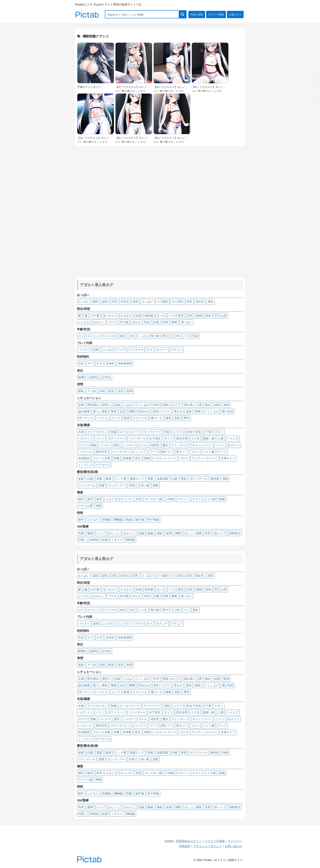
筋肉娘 (149, 316)
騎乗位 (82, 377)
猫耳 (81, 499)
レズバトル (140, 418)
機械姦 (119, 520)
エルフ (110, 499)
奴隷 (105, 540)
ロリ (81, 336)
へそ (172, 316)
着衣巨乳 (102, 452)
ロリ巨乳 (177, 302)
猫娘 (99, 506)
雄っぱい (187, 322)
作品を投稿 (197, 15)
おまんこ (99, 322)
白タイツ (233, 445)
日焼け (133, 485)
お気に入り (235, 15)
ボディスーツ (117, 438)
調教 (178, 533)
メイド (178, 432)
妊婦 (138, 316)
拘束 (81, 533)
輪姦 (150, 533)
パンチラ (105, 445)
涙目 (121, 391)
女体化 (110, 363)
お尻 (224, 316)
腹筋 (199, 316)
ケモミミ (183, 499)
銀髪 (109, 479)
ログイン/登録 (216, 15)
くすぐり (117, 540)
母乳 (211, 302)
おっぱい (84, 302)
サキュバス (125, 499)
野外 (187, 418)
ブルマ (184, 458)
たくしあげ (143, 405)
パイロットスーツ (165, 458)
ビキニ (219, 432)
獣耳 (99, 499)
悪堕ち (107, 405)
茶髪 (102, 485)
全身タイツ (228, 458)
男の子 (167, 336)
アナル (112, 322)
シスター (129, 445)
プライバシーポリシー (208, 846)
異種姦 (107, 520)
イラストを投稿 (215, 841)
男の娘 (155, 336)
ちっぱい (148, 302)
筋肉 (208, 316)
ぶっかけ (108, 350)
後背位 (94, 377)
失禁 (208, 533)
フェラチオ (136, 350)
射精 (226, 405)
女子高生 (155, 438)
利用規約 (185, 846)
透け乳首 (228, 411)
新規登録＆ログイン (189, 841)
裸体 (198, 411)
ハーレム (102, 418)
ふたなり (93, 520)
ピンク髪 (121, 479)
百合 (81, 363)
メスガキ (111, 336)
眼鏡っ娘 (209, 438)
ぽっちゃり (110, 316)
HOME (169, 841)
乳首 (147, 322)
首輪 (93, 445)
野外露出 (93, 405)
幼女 (123, 336)
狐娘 (222, 499)
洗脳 (141, 533)
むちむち (126, 316)
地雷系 (155, 445)
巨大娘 (124, 322)
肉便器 (94, 540)
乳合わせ (144, 411)
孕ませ (178, 411)
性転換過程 (125, 363)
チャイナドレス (121, 452)
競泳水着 (182, 438)
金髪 (81, 479)
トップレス (85, 465)
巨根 (165, 322)
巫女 (138, 458)
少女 (132, 336)
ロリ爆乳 (162, 302)
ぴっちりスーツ (130, 432)
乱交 (123, 411)
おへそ (161, 316)
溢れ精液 (84, 411)
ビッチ (116, 418)
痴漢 (127, 418)
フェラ (121, 350)
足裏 (156, 322)
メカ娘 (211, 499)
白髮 (174, 479)
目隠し (82, 540)
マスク (82, 445)
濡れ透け (190, 405)
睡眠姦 (131, 540)
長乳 (189, 302)
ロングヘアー (117, 485)
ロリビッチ (94, 336)
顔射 (96, 350)
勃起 (178, 418)
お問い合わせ (233, 846)
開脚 (132, 411)
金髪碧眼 (162, 479)
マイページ (235, 841)
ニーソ (220, 445)
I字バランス (86, 418)
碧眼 (156, 485)
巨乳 (114, 302)
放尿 (169, 533)
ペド (187, 336)
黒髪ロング (137, 479)
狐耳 (90, 499)
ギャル (143, 445)
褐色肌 (215, 479)
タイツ (168, 438)
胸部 (174, 322)
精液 (217, 405)
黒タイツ (182, 452)
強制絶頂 (235, 533)
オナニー (162, 350)
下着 (208, 432)
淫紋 (167, 432)
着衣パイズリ (162, 411)
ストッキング (180, 445)
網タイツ (167, 452)
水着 (81, 432)
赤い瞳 (145, 485)
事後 (114, 411)
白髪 (90, 479)
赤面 (102, 391)
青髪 (150, 479)
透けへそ (156, 418)
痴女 (208, 405)
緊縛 (90, 533)
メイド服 (209, 452)
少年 (177, 336)
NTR (156, 405)
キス (150, 350)
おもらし (129, 533)
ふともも (84, 322)
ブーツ (153, 452)
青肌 (184, 479)
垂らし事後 (100, 411)
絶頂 (111, 391)
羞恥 (81, 391)
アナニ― (177, 350)
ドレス (195, 452)
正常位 (107, 377)
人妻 (221, 438)
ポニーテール (199, 479)
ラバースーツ (152, 432)
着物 (147, 458)
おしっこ (114, 533)
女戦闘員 (84, 458)
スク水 (195, 438)
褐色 (226, 479)
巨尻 (190, 316)
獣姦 (129, 520)
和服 (117, 458)
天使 (138, 499)
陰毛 (181, 316)
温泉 (189, 411)
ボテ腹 (95, 316)
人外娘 (170, 499)
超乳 (105, 302)
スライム (198, 499)
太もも (136, 322)
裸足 (117, 445)
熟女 (196, 336)
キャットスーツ (202, 445)
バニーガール (137, 438)
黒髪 (99, 479)
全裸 (81, 405)
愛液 (168, 418)
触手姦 (140, 520)
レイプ (101, 533)
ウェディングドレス (204, 458)
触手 (81, 520)
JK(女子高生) (194, 432)
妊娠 (117, 405)
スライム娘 (85, 506)
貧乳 (136, 302)
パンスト (140, 452)
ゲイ (90, 363)
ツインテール (87, 485)
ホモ (99, 363)
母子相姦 (153, 520)
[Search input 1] (142, 14)
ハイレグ (233, 438)
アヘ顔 (92, 391)
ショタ (143, 336)
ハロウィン (85, 438)
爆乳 (96, 302)
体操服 (127, 458)
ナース (222, 452)
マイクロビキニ (97, 432)
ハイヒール (85, 452)
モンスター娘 (153, 499)
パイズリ (84, 350)
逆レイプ (220, 533)
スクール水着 (102, 458)
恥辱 (130, 391)
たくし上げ (211, 411)
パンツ (100, 438)
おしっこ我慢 (193, 533)
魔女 (165, 445)
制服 (114, 432)
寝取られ (168, 405)
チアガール (103, 465)
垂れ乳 (200, 302)
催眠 (160, 533)
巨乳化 (125, 302)
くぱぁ (128, 405)
